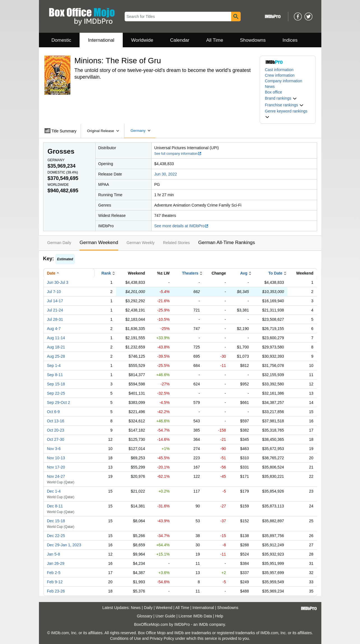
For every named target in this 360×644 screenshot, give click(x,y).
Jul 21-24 (55, 310)
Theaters (190, 273)
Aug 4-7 (54, 329)
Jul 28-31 (55, 319)
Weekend (164, 608)
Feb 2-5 (54, 573)
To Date (275, 273)
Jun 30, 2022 (166, 174)
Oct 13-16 (56, 421)
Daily (148, 608)
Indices (290, 40)
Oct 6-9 (54, 412)
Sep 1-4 (54, 366)
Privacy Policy (162, 638)
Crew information (280, 75)
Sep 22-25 (56, 393)
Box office (274, 92)
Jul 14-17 (55, 301)
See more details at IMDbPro (182, 226)
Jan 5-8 (54, 554)
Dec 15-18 (56, 521)
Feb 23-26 (56, 591)
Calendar (180, 40)
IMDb (203, 624)
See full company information (178, 154)
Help (219, 616)
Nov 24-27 (56, 476)
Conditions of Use (126, 638)
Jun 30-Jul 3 (58, 282)
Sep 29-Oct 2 (59, 402)
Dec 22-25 (56, 536)
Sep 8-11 (55, 375)
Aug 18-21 (56, 347)
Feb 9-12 (55, 582)
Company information (284, 81)
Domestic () (63, 172)
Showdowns (253, 40)
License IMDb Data (195, 616)
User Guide (165, 616)
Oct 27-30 (56, 439)
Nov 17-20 (56, 467)
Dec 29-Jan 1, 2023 (64, 545)
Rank (106, 273)
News (270, 86)
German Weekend (99, 243)
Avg (244, 273)
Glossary (144, 616)
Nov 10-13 (56, 458)
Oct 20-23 (56, 430)
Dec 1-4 (54, 491)
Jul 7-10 (54, 292)
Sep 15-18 (56, 384)
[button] (281, 98)
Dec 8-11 (55, 506)
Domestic (61, 40)
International (101, 40)
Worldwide (142, 40)
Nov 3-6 (54, 449)
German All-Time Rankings (227, 243)
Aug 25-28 (56, 356)
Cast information (279, 70)
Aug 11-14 (56, 338)
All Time (215, 40)
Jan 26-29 (56, 563)
